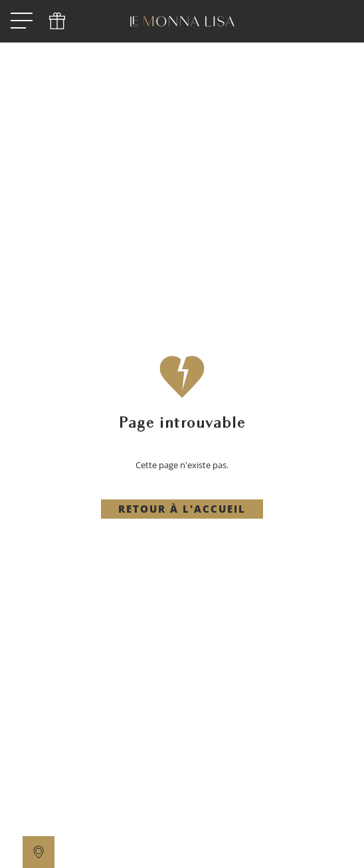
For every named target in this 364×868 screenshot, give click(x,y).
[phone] (57, 21)
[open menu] (22, 21)
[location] (39, 852)
